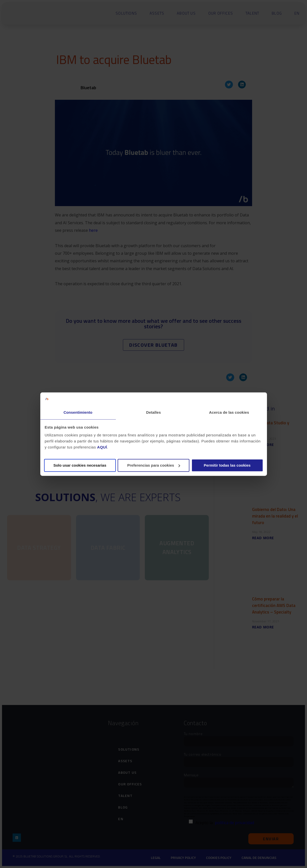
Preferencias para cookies (154, 465)
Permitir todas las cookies (227, 465)
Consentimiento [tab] (78, 412)
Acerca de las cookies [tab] (229, 412)
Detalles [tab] (153, 412)
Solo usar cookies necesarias (80, 465)
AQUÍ (102, 447)
